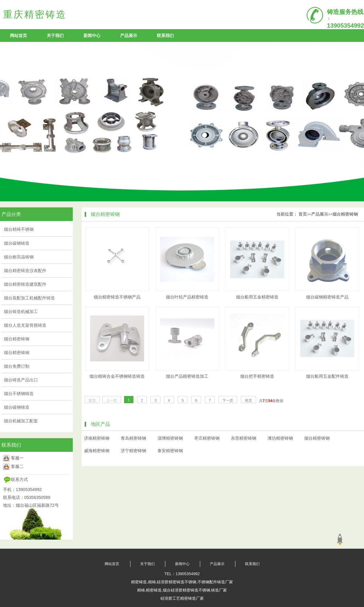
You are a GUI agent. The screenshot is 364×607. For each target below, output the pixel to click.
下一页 (228, 401)
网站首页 (19, 36)
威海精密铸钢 (97, 451)
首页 (303, 214)
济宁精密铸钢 (133, 451)
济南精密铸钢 (97, 438)
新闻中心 (92, 36)
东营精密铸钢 (244, 438)
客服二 (17, 466)
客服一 (17, 458)
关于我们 (55, 36)
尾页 (248, 401)
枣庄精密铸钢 (207, 438)
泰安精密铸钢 (170, 451)
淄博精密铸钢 (170, 438)
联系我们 (165, 36)
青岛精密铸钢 (133, 438)
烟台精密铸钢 (345, 214)
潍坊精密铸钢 (280, 438)
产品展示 (129, 36)
